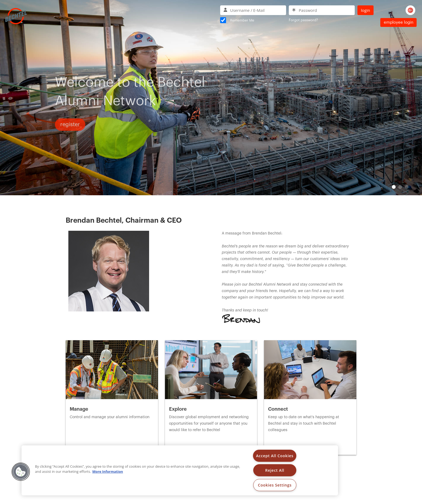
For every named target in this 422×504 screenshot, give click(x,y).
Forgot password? (303, 20)
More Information (108, 471)
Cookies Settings (275, 485)
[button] (21, 472)
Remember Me (242, 20)
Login (365, 10)
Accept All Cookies (275, 456)
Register (70, 133)
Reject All (275, 470)
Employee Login (399, 22)
